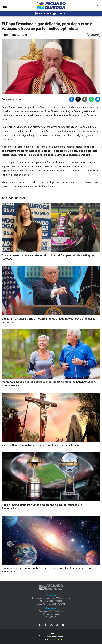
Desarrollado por (51, 640)
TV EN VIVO (60, 14)
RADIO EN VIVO (43, 14)
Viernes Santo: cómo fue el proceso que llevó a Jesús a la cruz (41, 445)
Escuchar (94, 35)
